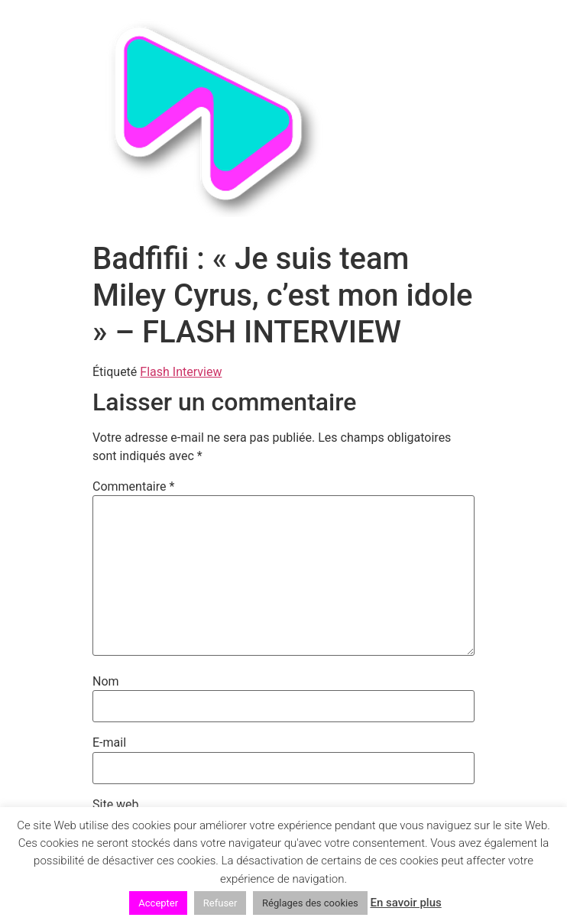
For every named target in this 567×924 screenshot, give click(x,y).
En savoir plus (405, 903)
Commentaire (133, 487)
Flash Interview (181, 372)
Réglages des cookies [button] (310, 903)
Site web (116, 805)
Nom (106, 682)
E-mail (109, 743)
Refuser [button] (220, 903)
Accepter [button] (158, 903)
